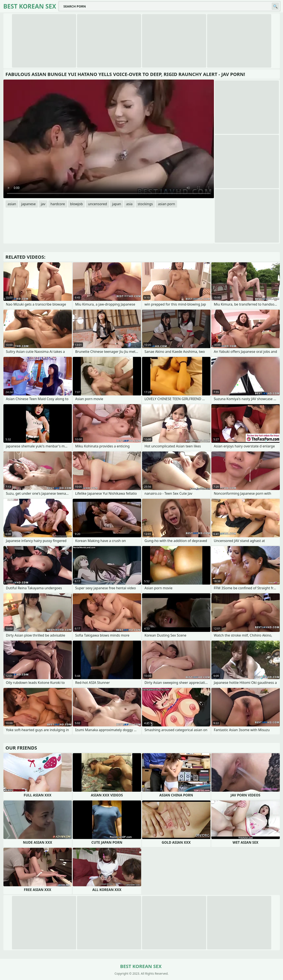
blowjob (77, 204)
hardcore (58, 204)
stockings (145, 204)
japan (117, 204)
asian (12, 204)
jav (43, 204)
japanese (28, 204)
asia (129, 204)
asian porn (166, 204)
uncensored (97, 204)
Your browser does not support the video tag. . (109, 139)
